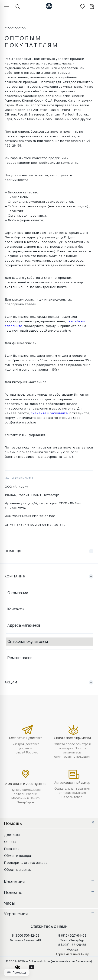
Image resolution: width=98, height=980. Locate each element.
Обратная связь (18, 870)
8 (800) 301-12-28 (26, 935)
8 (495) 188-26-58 (72, 945)
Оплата (10, 842)
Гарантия (12, 849)
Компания (49, 576)
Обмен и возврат (18, 856)
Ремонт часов (20, 658)
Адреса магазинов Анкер (72, 954)
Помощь (49, 551)
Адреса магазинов (24, 625)
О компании (18, 593)
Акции (49, 682)
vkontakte (20, 966)
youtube (34, 966)
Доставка (12, 835)
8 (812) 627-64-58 (72, 935)
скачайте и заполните (49, 413)
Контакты (16, 609)
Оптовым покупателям (28, 641)
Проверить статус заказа (26, 863)
